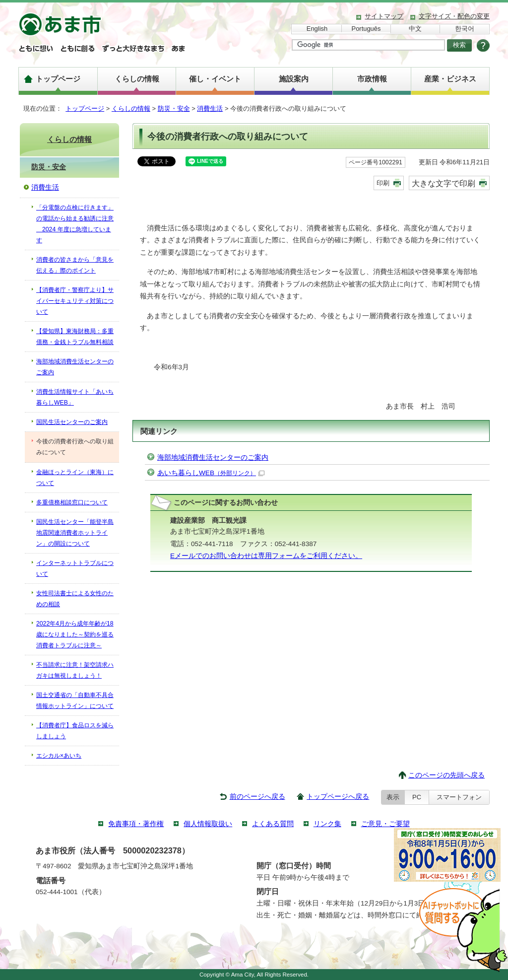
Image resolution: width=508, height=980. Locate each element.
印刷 (383, 183)
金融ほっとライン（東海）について (75, 478)
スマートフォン (459, 797)
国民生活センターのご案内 (72, 422)
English (317, 29)
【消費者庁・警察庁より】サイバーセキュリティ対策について (75, 301)
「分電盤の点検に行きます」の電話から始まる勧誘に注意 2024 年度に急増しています (75, 224)
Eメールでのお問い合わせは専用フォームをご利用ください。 (266, 556)
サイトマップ (384, 16)
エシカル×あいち (59, 756)
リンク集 (327, 824)
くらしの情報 (137, 79)
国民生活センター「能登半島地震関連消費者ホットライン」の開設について (75, 533)
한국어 (465, 29)
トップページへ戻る (338, 797)
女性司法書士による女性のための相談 (75, 599)
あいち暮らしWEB (211, 473)
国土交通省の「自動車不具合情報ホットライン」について (75, 700)
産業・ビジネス (450, 79)
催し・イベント (215, 79)
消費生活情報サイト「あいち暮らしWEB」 (75, 397)
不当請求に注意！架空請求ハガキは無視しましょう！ (75, 670)
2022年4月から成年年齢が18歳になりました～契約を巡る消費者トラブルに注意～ (75, 634)
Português (366, 29)
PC (417, 797)
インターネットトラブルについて (75, 568)
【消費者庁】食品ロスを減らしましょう (75, 731)
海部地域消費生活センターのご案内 (213, 457)
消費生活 (210, 108)
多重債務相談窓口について (72, 502)
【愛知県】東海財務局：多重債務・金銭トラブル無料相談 (75, 337)
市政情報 (372, 79)
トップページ (58, 79)
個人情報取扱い (208, 824)
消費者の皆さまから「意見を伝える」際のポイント (75, 265)
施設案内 (294, 79)
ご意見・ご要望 (385, 824)
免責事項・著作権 (136, 824)
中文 (415, 29)
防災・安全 (174, 108)
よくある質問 (273, 824)
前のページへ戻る (257, 797)
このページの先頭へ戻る (446, 775)
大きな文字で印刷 (444, 183)
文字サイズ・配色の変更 (454, 16)
